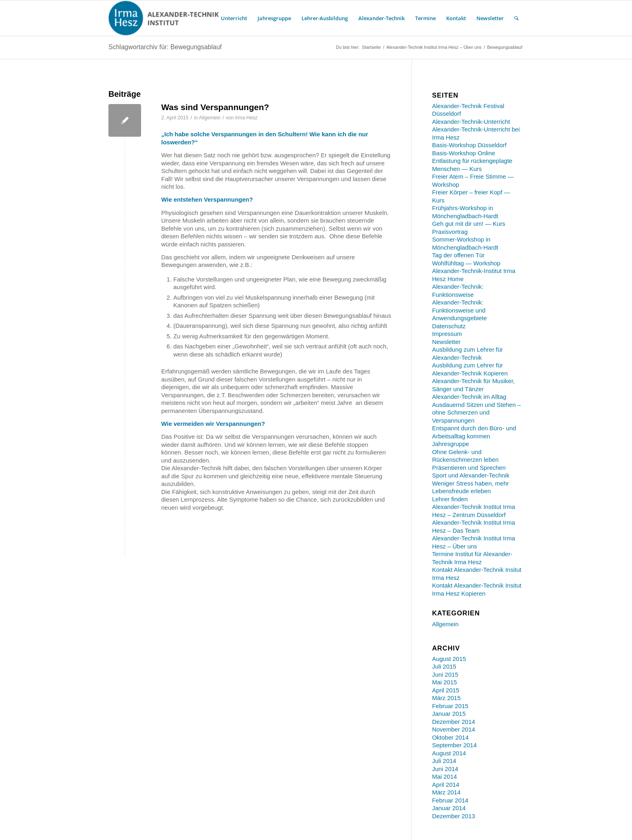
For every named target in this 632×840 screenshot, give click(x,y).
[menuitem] (234, 18)
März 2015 (446, 698)
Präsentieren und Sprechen (469, 468)
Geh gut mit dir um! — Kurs (469, 224)
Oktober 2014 (450, 737)
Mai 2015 (445, 682)
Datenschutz (449, 326)
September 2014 (454, 745)
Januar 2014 (449, 808)
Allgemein (209, 118)
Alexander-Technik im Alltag (469, 397)
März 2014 (446, 792)
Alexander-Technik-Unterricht (471, 122)
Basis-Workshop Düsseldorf (469, 145)
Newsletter (446, 342)
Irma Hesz (246, 118)
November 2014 (454, 729)
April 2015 (446, 690)
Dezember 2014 (454, 722)
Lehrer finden (450, 499)
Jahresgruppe (451, 444)
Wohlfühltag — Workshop (466, 263)
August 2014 (449, 753)
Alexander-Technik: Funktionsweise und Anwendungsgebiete (459, 310)
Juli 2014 (444, 761)
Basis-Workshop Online (464, 153)
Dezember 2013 (454, 816)
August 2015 (449, 659)
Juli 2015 (444, 666)
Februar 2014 (450, 800)
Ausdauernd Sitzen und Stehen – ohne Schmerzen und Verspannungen (476, 413)
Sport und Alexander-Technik (471, 475)
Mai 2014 (445, 776)
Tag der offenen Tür (458, 255)
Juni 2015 (445, 674)
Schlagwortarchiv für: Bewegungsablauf (165, 47)
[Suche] (516, 18)
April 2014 (446, 785)
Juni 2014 (445, 769)
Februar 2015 (450, 706)
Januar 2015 (449, 714)
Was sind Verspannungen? (215, 107)
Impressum (447, 334)
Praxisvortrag (450, 232)
